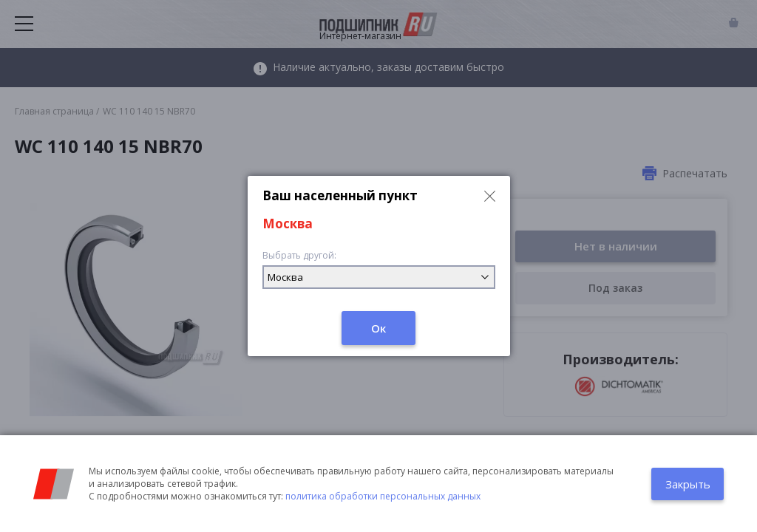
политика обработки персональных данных (383, 496)
